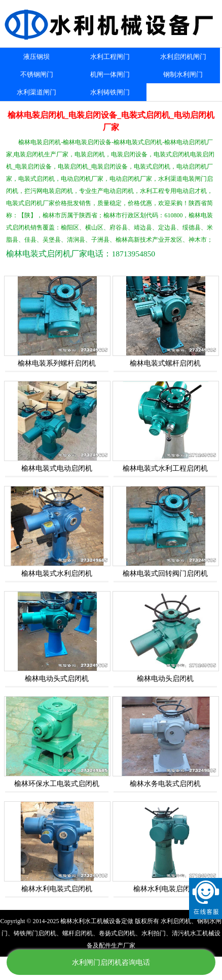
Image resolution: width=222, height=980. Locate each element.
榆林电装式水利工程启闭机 (165, 468)
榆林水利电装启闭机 (165, 889)
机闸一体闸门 (110, 74)
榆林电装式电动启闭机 (57, 468)
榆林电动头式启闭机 (57, 679)
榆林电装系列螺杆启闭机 (57, 363)
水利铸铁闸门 (110, 92)
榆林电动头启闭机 (165, 679)
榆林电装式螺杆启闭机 (165, 363)
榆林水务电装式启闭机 (165, 784)
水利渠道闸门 (36, 92)
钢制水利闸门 (183, 74)
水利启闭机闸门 (183, 57)
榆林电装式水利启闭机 (57, 574)
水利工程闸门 (110, 57)
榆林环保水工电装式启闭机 (57, 784)
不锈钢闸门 (37, 74)
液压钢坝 (36, 57)
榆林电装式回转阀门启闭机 (165, 574)
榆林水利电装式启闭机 (57, 889)
